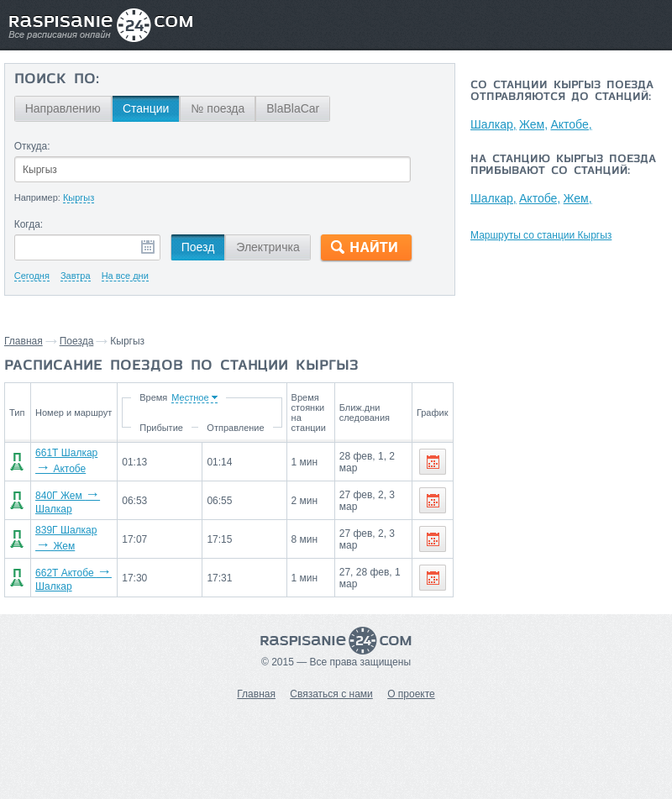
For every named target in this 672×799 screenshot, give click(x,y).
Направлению (63, 108)
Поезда (77, 341)
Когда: (29, 224)
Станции (146, 108)
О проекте (411, 694)
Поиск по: (57, 80)
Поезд (198, 247)
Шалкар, (493, 124)
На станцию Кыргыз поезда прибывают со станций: (563, 166)
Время (152, 397)
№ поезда (218, 108)
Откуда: (32, 146)
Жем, (533, 124)
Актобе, (571, 124)
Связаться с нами (331, 694)
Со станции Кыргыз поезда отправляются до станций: (562, 92)
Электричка (268, 247)
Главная (24, 341)
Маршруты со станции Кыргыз (541, 235)
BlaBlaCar (293, 108)
